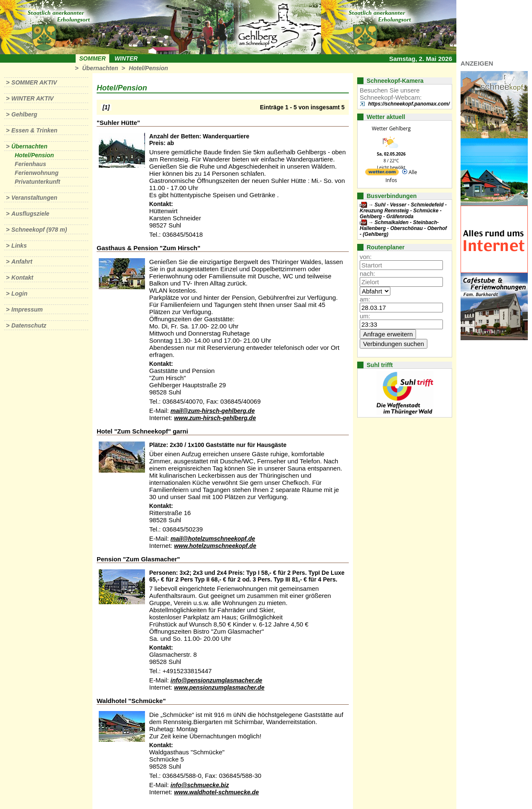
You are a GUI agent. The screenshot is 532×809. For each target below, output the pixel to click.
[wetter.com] (382, 173)
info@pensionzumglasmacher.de (216, 680)
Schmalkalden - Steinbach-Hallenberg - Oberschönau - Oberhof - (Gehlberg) (403, 228)
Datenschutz (29, 325)
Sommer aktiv (34, 82)
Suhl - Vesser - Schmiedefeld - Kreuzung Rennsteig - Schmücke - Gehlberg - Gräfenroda (403, 211)
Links (19, 246)
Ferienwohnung (37, 173)
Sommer (93, 58)
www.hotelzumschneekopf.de (215, 546)
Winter (126, 58)
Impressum (27, 309)
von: (366, 257)
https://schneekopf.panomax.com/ (409, 104)
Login (19, 293)
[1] (106, 107)
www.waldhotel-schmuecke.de (216, 792)
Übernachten (100, 68)
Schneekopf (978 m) (39, 230)
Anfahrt (22, 262)
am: (365, 299)
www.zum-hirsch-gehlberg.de (215, 418)
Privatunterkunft (37, 182)
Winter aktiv (33, 98)
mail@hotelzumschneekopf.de (213, 539)
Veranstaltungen (34, 198)
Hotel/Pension (148, 68)
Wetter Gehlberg (391, 128)
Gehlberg (24, 114)
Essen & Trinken (34, 130)
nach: (367, 274)
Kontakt (22, 278)
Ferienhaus (30, 164)
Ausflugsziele (30, 214)
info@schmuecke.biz (200, 785)
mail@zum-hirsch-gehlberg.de (213, 411)
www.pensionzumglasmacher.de (219, 687)
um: (365, 316)
